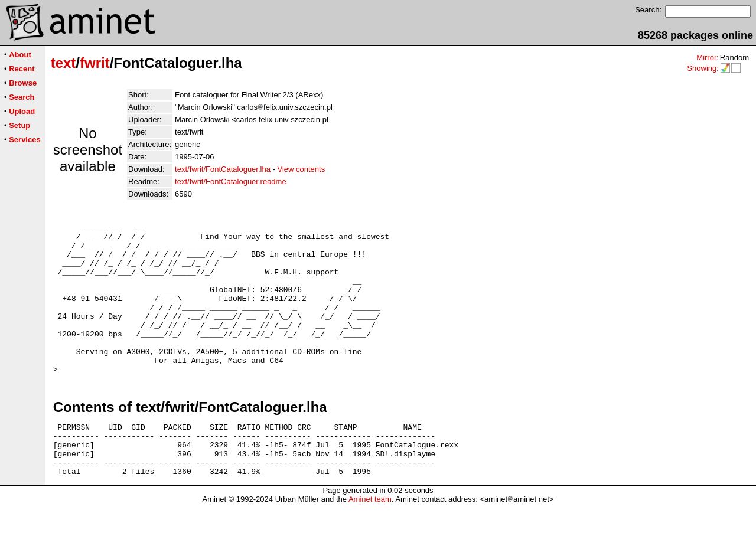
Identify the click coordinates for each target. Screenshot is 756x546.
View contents (301, 169)
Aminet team (370, 542)
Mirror (706, 58)
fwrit (95, 63)
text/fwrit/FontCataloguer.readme (231, 182)
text (63, 63)
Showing (702, 68)
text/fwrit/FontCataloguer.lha (223, 169)
